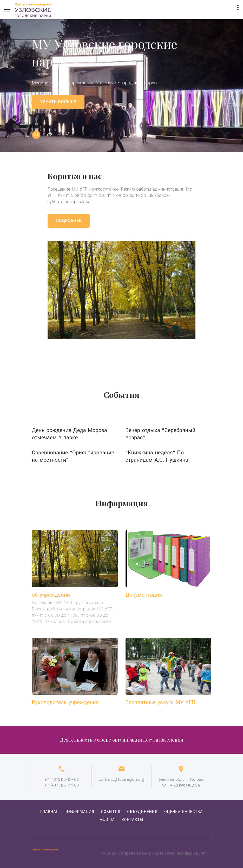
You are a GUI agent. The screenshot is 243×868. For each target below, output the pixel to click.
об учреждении (51, 595)
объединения (142, 812)
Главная (50, 812)
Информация (80, 812)
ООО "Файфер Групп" (186, 853)
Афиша (107, 820)
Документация (144, 595)
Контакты (133, 820)
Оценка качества (183, 812)
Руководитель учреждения (65, 702)
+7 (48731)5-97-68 (62, 779)
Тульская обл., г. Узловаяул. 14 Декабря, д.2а (181, 782)
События (111, 812)
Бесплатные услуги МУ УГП (160, 702)
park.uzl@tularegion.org (121, 779)
